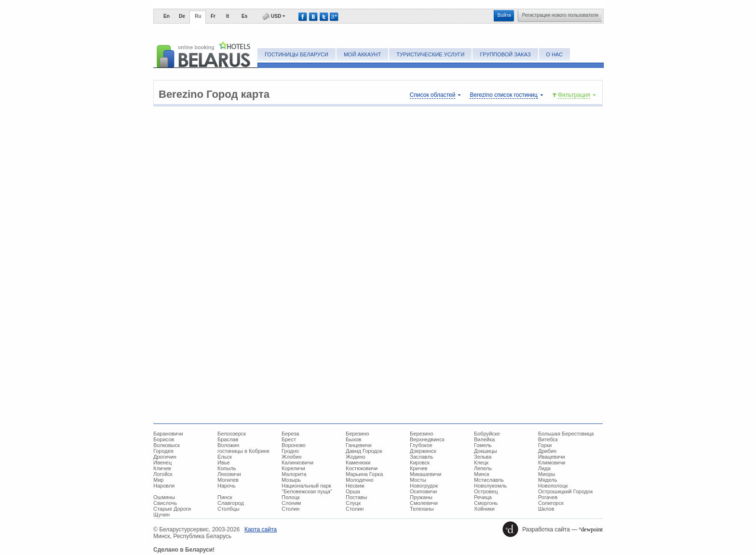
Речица (483, 497)
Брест (289, 439)
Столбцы (229, 509)
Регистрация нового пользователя (560, 15)
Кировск (420, 462)
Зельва (483, 457)
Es (244, 16)
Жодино (356, 457)
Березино (358, 434)
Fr (213, 16)
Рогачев (548, 497)
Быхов (353, 439)
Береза (290, 434)
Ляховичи (229, 474)
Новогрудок (424, 486)
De (182, 16)
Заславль (422, 457)
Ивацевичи (552, 457)
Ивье (224, 462)
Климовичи (552, 462)
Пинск (225, 497)
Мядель (547, 480)
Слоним (291, 503)
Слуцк (353, 503)
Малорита (294, 474)
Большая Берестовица (566, 434)
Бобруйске (487, 434)
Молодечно (360, 480)
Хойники (484, 509)
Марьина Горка (364, 474)
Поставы (356, 497)
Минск (482, 474)
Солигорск (551, 503)
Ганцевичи (359, 445)
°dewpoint (591, 529)
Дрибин (547, 451)
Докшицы (486, 451)
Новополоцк (553, 486)
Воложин (228, 445)
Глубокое (421, 445)
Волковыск (167, 445)
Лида (544, 468)
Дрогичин (165, 457)
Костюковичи (362, 468)
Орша (353, 491)
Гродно (290, 451)
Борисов (164, 439)
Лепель (483, 468)
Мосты (418, 480)
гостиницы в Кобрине (243, 451)
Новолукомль (490, 486)
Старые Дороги (172, 509)
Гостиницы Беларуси (297, 54)
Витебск (548, 439)
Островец (486, 491)
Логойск (163, 474)
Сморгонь (486, 503)
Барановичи (168, 434)
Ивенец (162, 462)
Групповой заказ (505, 54)
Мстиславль (489, 480)
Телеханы (422, 509)
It (228, 16)
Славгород (231, 503)
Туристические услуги (430, 54)
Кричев (418, 468)
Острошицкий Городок (565, 491)
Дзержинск (423, 451)
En (167, 16)
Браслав (228, 439)
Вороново (294, 445)
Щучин (162, 515)
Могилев (228, 480)
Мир (158, 480)
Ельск (225, 457)
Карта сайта (261, 529)
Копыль (227, 468)
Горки (545, 445)
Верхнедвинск (427, 439)
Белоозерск (232, 434)
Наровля (164, 486)
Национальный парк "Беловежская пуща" (307, 489)
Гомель (483, 445)
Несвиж (355, 486)
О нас (555, 54)
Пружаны (421, 497)
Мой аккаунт (362, 54)
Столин (290, 509)
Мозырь (291, 480)
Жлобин (291, 457)
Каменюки (358, 462)
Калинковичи (297, 462)
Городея (163, 451)
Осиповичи (423, 491)
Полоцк (291, 497)
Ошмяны (164, 497)
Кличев (162, 468)
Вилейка (484, 439)
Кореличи (293, 468)
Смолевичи (424, 503)
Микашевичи (425, 474)
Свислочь (165, 503)
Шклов (546, 509)
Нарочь (227, 486)
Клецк (481, 462)
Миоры (547, 474)
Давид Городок (364, 451)
